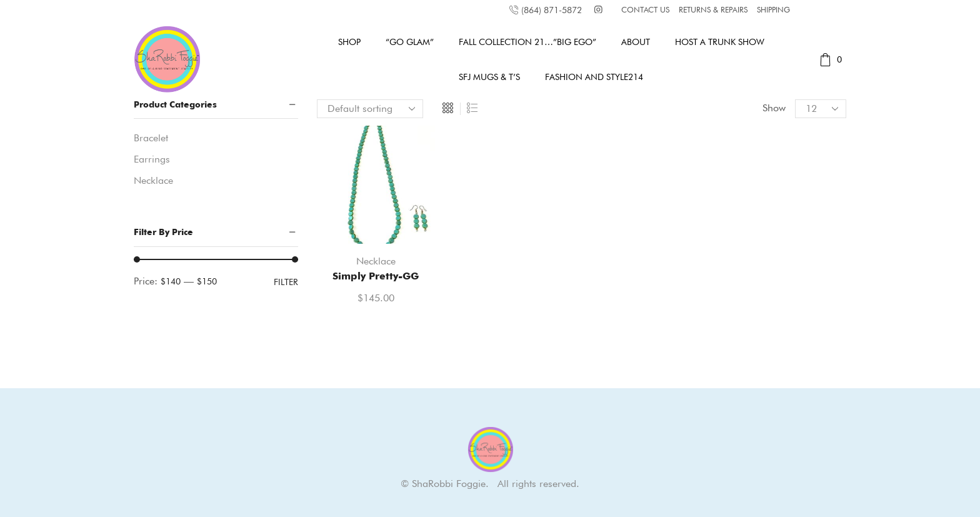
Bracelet (151, 138)
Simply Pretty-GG (376, 276)
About (636, 42)
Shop (349, 42)
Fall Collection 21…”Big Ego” (527, 42)
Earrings (152, 159)
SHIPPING (773, 10)
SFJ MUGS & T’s (489, 77)
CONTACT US (645, 10)
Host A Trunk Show (720, 42)
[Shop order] (370, 109)
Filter (286, 282)
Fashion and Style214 (594, 77)
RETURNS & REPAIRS (713, 10)
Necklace (376, 261)
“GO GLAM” (410, 42)
